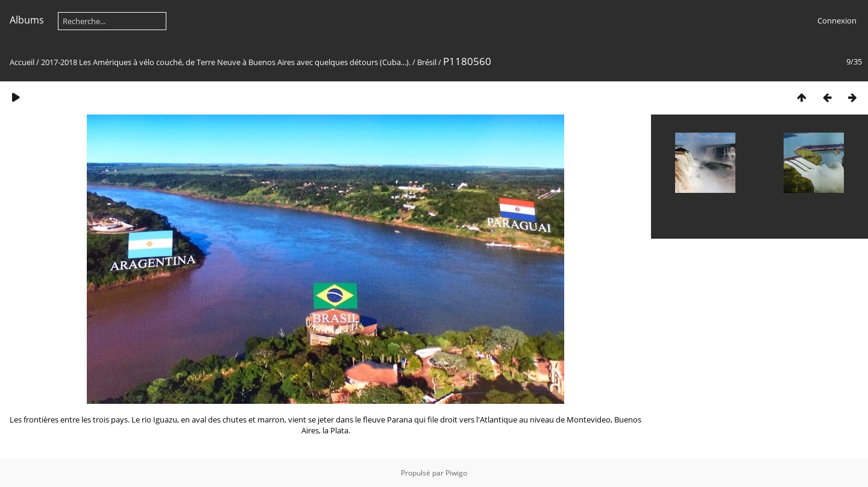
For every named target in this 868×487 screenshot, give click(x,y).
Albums (27, 20)
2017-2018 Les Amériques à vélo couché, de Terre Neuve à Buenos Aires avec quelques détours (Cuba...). (226, 62)
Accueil (22, 62)
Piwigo (456, 473)
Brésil (427, 62)
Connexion (837, 20)
